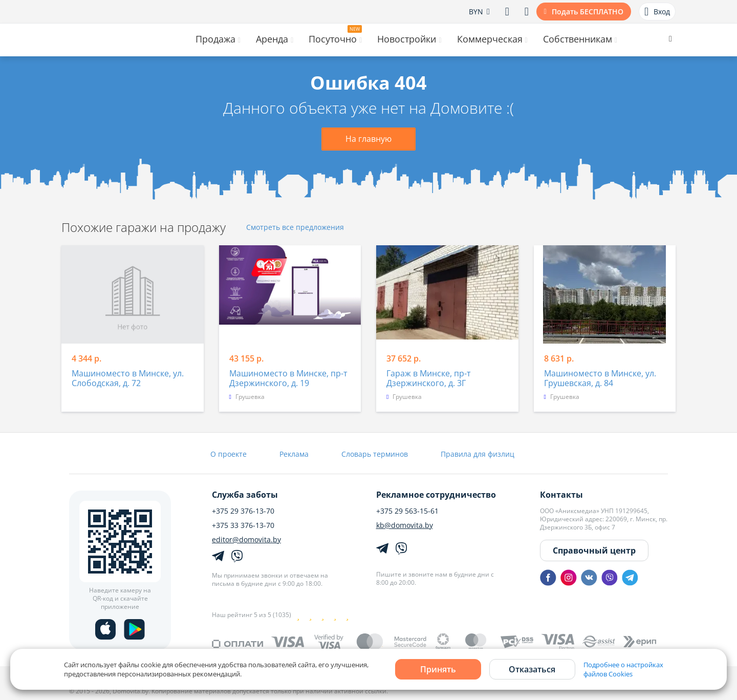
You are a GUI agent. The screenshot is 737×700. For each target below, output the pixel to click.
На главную (368, 139)
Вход (657, 12)
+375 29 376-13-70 (243, 511)
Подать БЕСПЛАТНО (588, 12)
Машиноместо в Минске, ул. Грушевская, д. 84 (600, 379)
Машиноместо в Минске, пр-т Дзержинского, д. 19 (288, 379)
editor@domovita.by (246, 540)
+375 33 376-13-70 (243, 525)
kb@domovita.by (405, 525)
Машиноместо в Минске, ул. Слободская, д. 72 (128, 379)
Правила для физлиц (478, 454)
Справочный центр (594, 550)
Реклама (294, 454)
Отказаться (532, 669)
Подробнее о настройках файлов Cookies (623, 669)
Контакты (561, 495)
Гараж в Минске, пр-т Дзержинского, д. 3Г (429, 379)
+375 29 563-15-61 (407, 511)
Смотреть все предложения (295, 228)
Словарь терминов (375, 454)
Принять (438, 669)
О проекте (229, 454)
